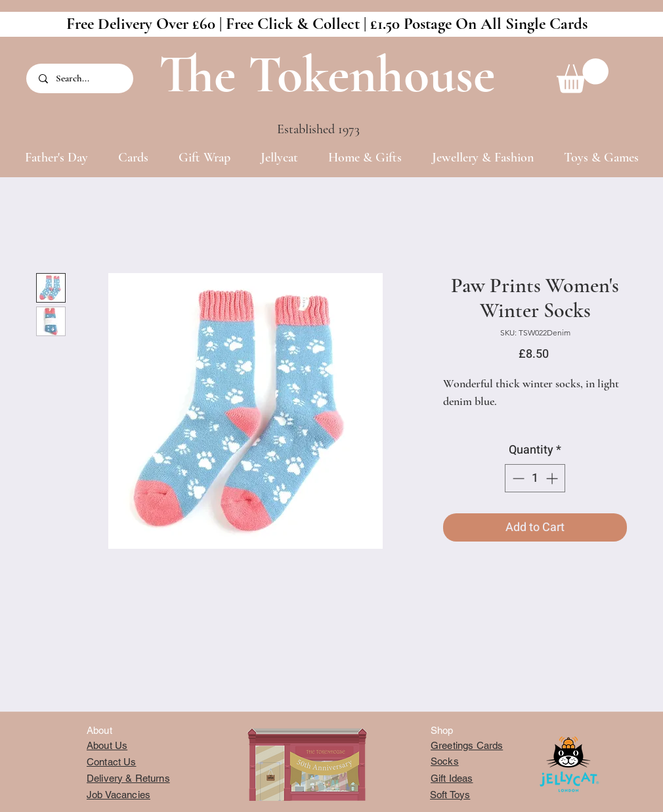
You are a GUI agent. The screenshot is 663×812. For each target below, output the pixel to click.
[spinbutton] (535, 478)
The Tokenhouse (327, 75)
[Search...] (81, 78)
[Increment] (553, 478)
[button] (583, 76)
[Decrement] (517, 478)
